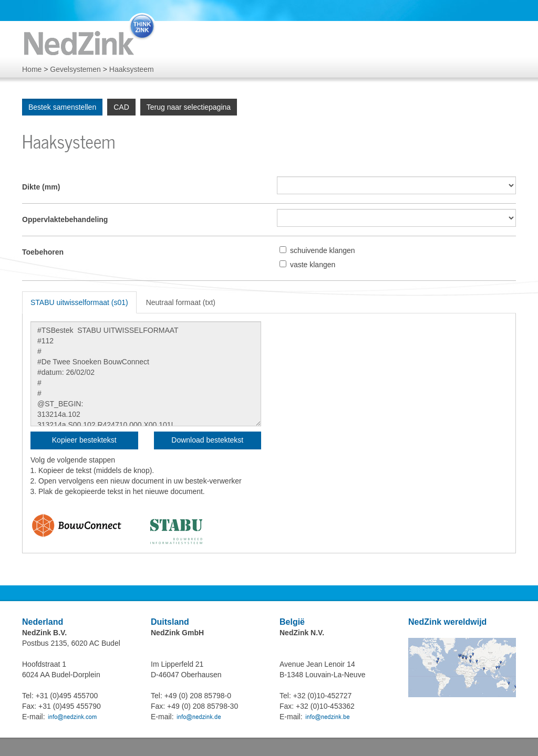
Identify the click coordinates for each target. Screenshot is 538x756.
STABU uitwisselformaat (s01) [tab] (79, 302)
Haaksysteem (132, 69)
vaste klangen (313, 265)
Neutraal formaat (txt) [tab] (181, 302)
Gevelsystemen (75, 69)
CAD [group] (121, 107)
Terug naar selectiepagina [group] (189, 107)
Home (32, 69)
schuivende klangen (323, 250)
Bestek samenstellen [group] (62, 107)
